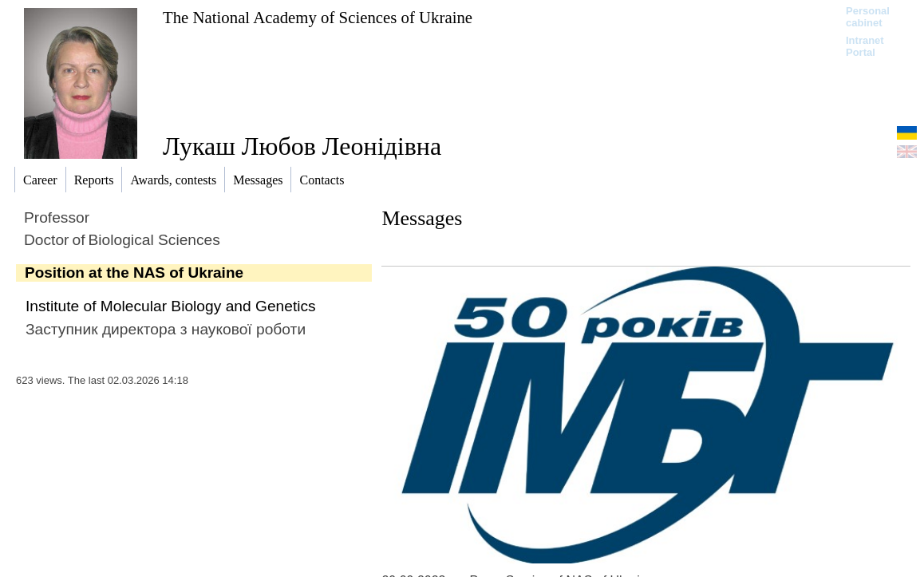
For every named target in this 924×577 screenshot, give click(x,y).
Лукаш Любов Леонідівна (302, 146)
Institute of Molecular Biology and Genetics (171, 306)
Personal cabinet (868, 17)
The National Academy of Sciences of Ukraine (318, 17)
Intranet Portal (865, 46)
